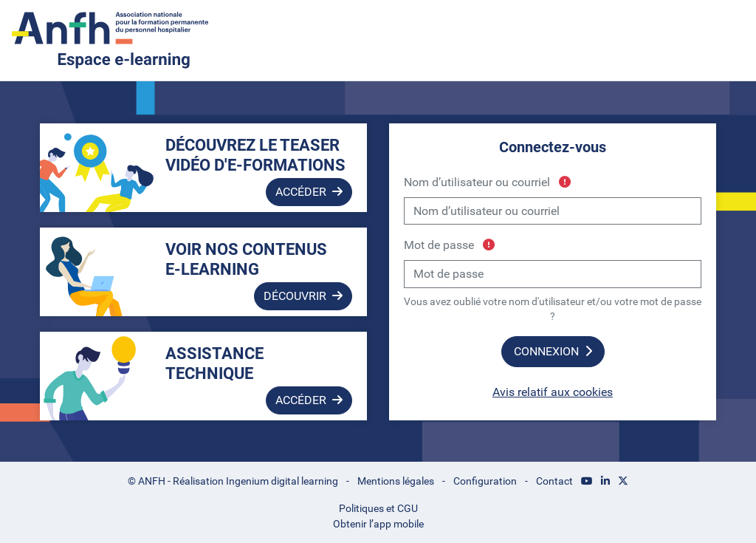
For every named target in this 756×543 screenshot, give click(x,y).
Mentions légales (396, 481)
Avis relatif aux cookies (553, 392)
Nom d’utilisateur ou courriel (487, 182)
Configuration (485, 481)
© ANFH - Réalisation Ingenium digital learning (233, 481)
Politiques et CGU (378, 508)
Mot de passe (449, 245)
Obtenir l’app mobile (378, 524)
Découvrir (303, 296)
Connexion (553, 351)
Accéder (309, 192)
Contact (554, 481)
